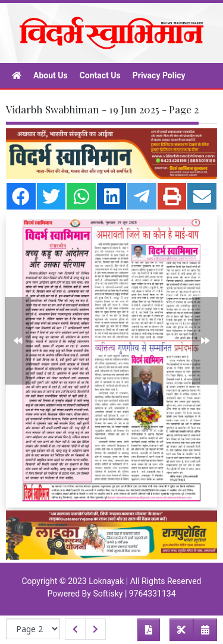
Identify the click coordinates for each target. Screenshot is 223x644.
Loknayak (106, 581)
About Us (51, 75)
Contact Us (100, 75)
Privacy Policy (159, 75)
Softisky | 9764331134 (134, 594)
